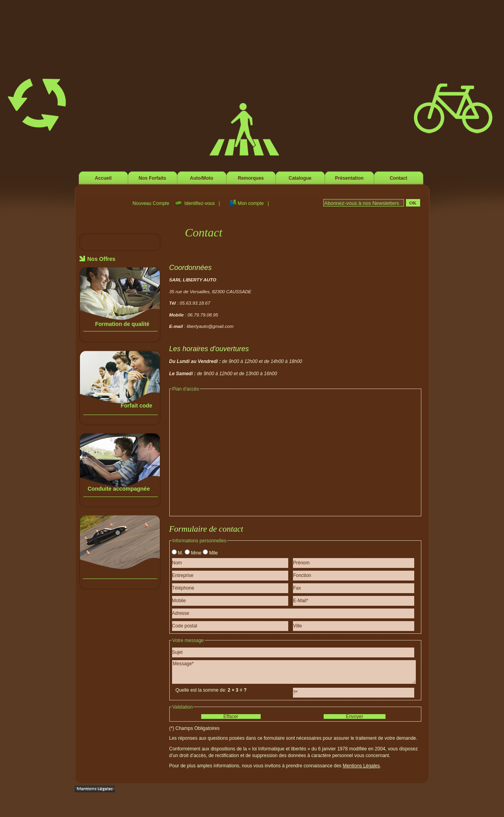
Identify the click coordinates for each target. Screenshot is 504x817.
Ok (413, 203)
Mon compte (251, 203)
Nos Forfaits (152, 178)
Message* (294, 672)
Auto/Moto (201, 178)
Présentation (349, 178)
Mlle (213, 553)
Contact (399, 178)
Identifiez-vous (200, 203)
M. (181, 553)
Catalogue (300, 178)
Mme (196, 553)
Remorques (251, 178)
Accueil (103, 178)
